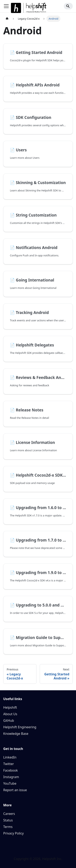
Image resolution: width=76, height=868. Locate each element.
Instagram (11, 777)
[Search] (68, 6)
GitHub (9, 721)
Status (8, 820)
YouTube (10, 783)
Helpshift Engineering (20, 727)
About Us (10, 714)
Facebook (11, 770)
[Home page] (7, 19)
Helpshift (10, 707)
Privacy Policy (13, 833)
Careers (9, 814)
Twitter (9, 764)
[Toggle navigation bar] (6, 6)
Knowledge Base (16, 734)
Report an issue (15, 790)
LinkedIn (10, 757)
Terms (8, 827)
